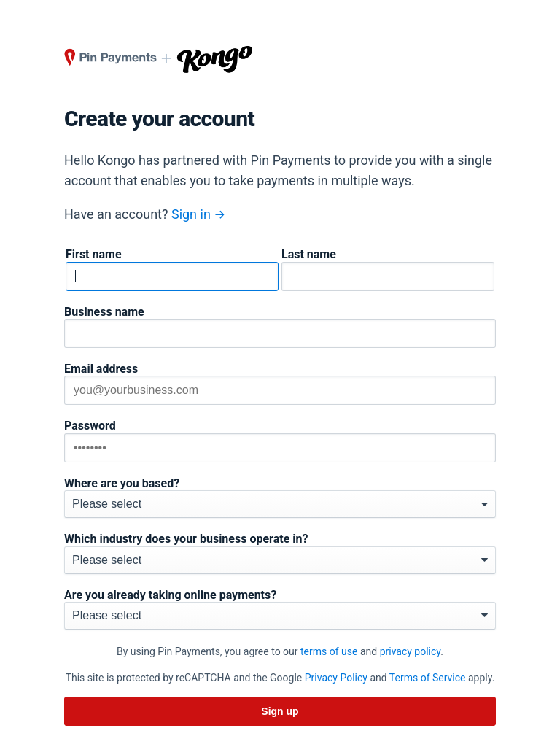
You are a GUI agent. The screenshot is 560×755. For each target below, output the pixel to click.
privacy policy (411, 651)
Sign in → (199, 214)
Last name (309, 255)
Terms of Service (428, 678)
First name (94, 255)
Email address (101, 369)
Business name (104, 312)
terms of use (329, 651)
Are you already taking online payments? (170, 595)
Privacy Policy (336, 678)
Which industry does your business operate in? (186, 539)
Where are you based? (122, 484)
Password (90, 426)
